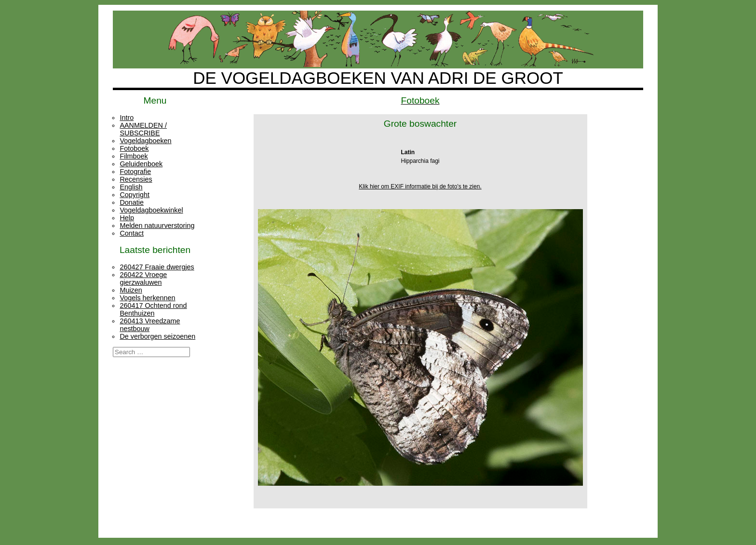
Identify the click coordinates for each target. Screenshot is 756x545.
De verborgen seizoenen (157, 336)
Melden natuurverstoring (157, 226)
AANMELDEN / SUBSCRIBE (143, 129)
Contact (132, 233)
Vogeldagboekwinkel (151, 210)
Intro (127, 118)
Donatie (132, 202)
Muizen (131, 290)
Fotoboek (134, 148)
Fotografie (135, 172)
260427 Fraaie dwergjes (157, 267)
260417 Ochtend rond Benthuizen (153, 309)
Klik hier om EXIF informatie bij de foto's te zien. (420, 186)
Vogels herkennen (147, 298)
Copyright (135, 195)
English (131, 187)
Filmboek (134, 156)
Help (127, 218)
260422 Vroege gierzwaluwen (143, 279)
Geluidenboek (141, 164)
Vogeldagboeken (145, 141)
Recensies (136, 179)
